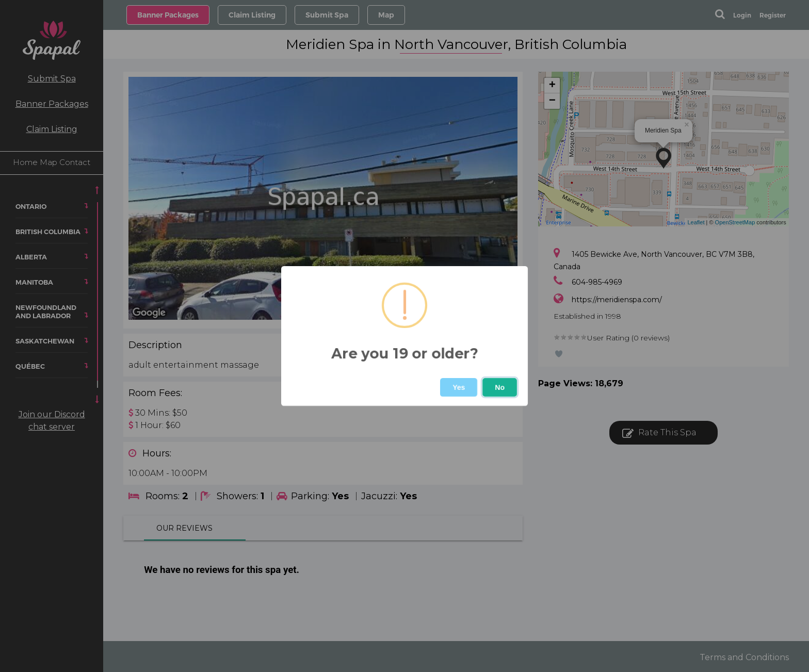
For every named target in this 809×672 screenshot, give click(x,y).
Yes (459, 387)
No (500, 387)
